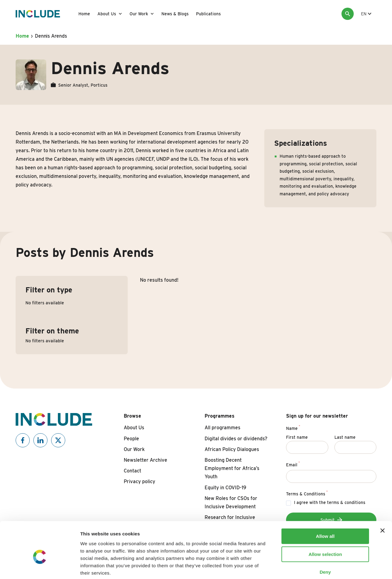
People (131, 439)
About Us (107, 14)
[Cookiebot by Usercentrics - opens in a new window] (40, 567)
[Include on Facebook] (23, 440)
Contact (132, 471)
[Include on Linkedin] (40, 440)
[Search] (348, 14)
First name (297, 437)
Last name (345, 437)
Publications (208, 14)
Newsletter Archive (145, 460)
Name (293, 427)
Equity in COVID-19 (225, 488)
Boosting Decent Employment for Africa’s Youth (232, 468)
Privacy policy (139, 481)
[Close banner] (383, 498)
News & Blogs (175, 14)
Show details (321, 567)
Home (84, 14)
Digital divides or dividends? (236, 439)
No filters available (45, 303)
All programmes (222, 428)
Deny (325, 540)
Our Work (139, 14)
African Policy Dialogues (232, 449)
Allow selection (325, 522)
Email (293, 464)
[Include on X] (58, 440)
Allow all (325, 504)
